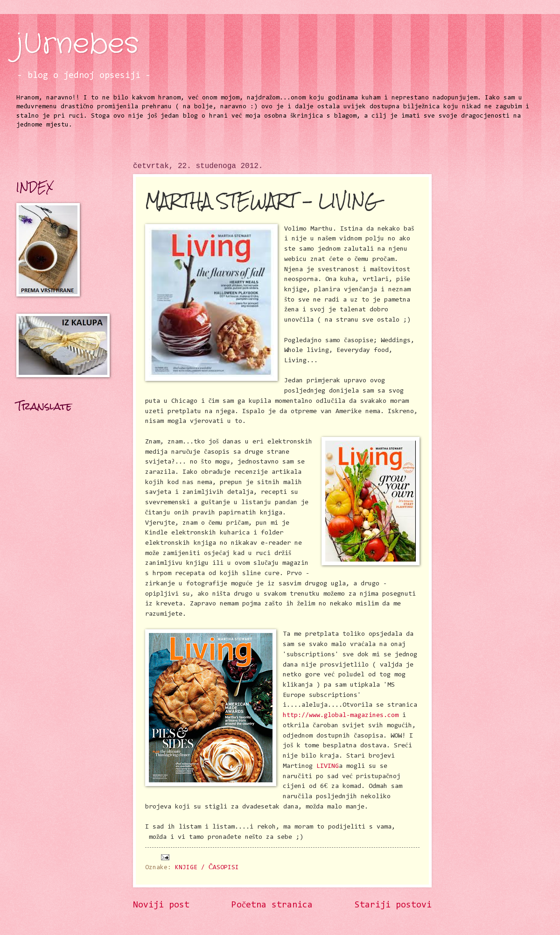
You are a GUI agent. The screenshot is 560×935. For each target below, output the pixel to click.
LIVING (328, 766)
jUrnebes (77, 44)
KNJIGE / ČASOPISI (207, 868)
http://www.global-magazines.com (341, 715)
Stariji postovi (393, 905)
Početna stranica (272, 905)
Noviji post (161, 905)
